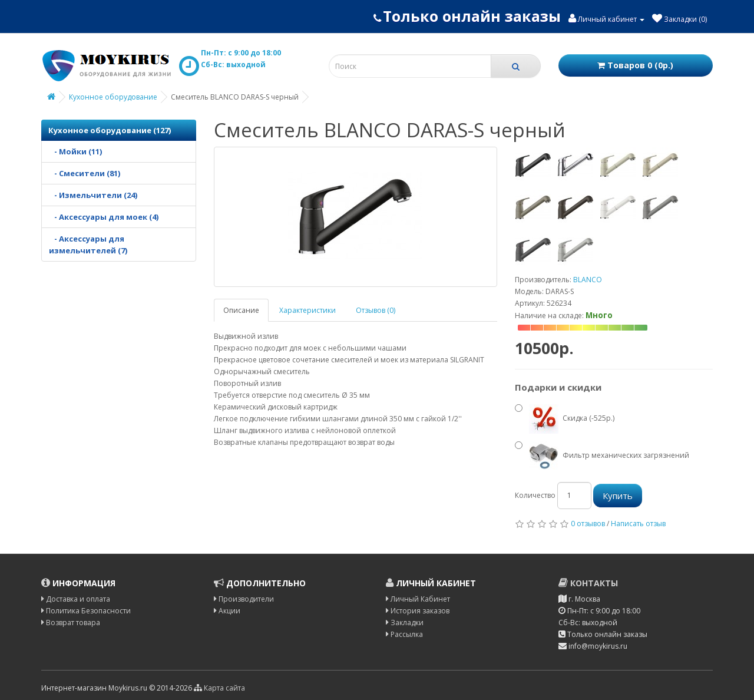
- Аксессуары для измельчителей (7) (88, 245)
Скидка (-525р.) (565, 419)
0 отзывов (588, 524)
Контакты (588, 583)
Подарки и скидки (558, 387)
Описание (241, 310)
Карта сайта (219, 688)
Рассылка (404, 634)
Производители (244, 599)
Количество (535, 495)
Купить (618, 496)
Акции (227, 611)
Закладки (405, 623)
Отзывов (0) (376, 310)
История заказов (418, 611)
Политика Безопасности (86, 611)
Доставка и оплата (76, 599)
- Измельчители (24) (93, 195)
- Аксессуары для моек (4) (104, 217)
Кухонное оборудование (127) (110, 130)
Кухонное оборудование (113, 97)
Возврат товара (71, 623)
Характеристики (307, 310)
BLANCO (588, 280)
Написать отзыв (638, 524)
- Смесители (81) (85, 173)
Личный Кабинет (418, 599)
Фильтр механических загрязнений (602, 456)
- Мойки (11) (75, 151)
